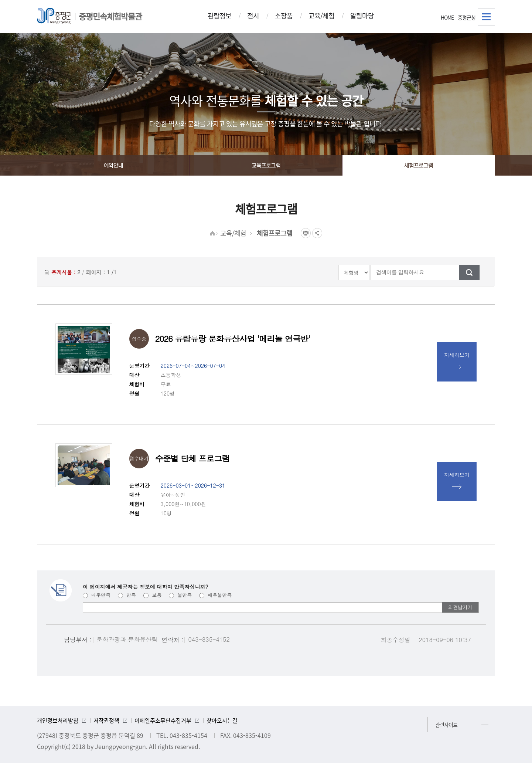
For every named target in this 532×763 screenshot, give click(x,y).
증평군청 (467, 17)
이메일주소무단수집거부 (163, 720)
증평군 (54, 16)
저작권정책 (106, 720)
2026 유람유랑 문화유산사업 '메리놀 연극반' (233, 338)
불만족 (180, 595)
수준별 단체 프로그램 (192, 458)
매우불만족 (215, 595)
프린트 (306, 233)
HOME (447, 17)
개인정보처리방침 (58, 720)
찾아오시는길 (222, 720)
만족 (127, 595)
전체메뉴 (486, 17)
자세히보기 (457, 355)
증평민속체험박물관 (110, 16)
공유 (317, 233)
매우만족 (97, 595)
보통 (152, 595)
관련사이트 (446, 725)
